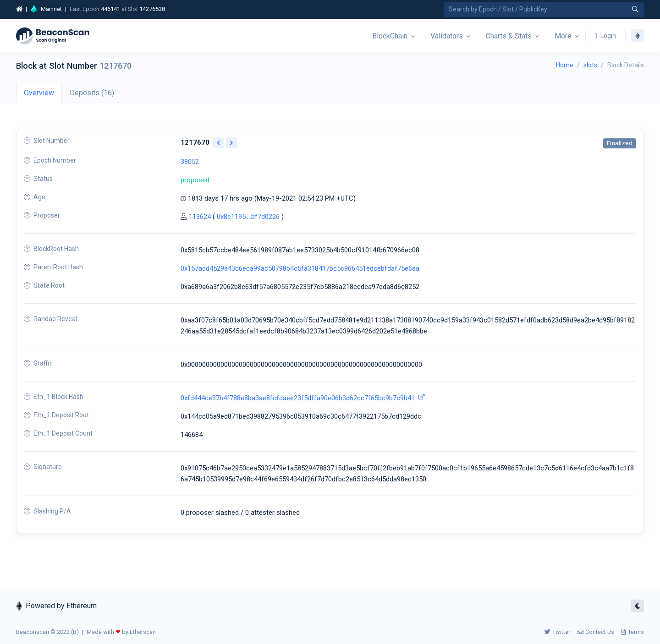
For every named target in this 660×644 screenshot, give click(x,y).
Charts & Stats (509, 36)
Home (565, 65)
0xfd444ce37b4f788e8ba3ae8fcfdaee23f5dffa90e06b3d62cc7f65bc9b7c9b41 (298, 398)
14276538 (152, 9)
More (563, 36)
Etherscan (143, 632)
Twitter (557, 632)
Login (605, 36)
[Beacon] (53, 36)
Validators (447, 36)
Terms (633, 632)
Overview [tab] (39, 93)
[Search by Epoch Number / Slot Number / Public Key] (544, 9)
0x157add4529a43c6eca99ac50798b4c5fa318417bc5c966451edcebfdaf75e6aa (300, 268)
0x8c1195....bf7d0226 (248, 217)
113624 (200, 217)
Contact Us (596, 632)
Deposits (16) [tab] (92, 93)
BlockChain (390, 36)
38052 (190, 162)
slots (590, 65)
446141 (110, 9)
